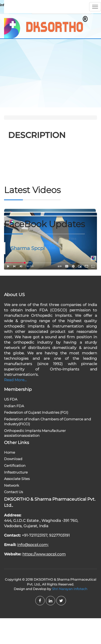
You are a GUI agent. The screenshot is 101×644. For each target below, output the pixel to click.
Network (12, 485)
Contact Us (13, 492)
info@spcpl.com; (33, 545)
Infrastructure (16, 472)
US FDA (11, 399)
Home (10, 452)
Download (13, 459)
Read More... (15, 380)
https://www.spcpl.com (44, 554)
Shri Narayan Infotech (70, 589)
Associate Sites (17, 479)
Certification (15, 465)
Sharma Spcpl (28, 248)
